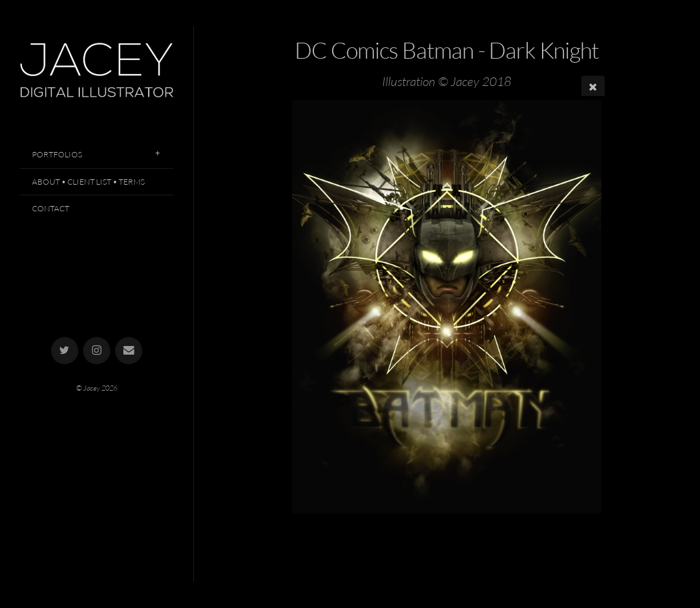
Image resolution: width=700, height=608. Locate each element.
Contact (51, 208)
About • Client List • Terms (88, 182)
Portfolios (57, 154)
